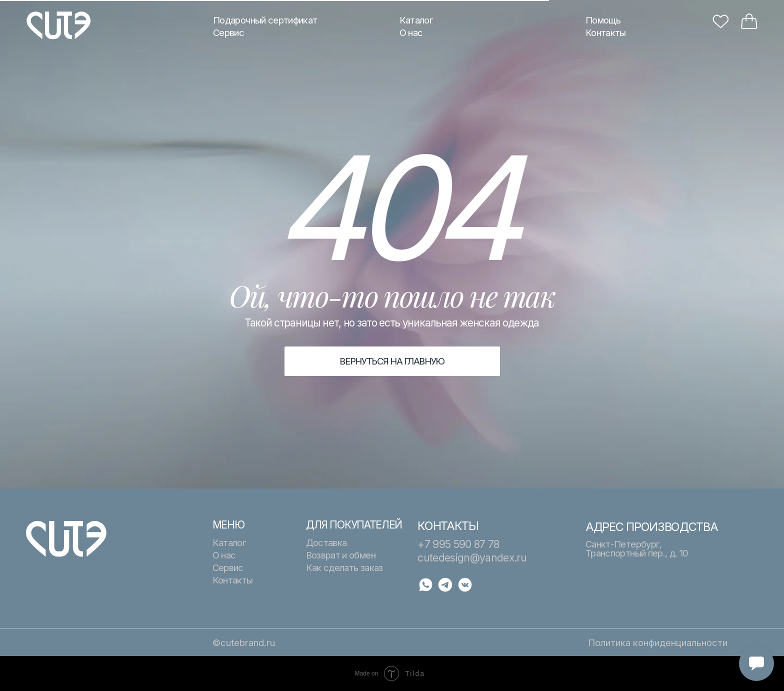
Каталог (416, 20)
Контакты (606, 32)
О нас (411, 32)
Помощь (603, 20)
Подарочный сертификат (265, 20)
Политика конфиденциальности (658, 642)
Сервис (228, 32)
